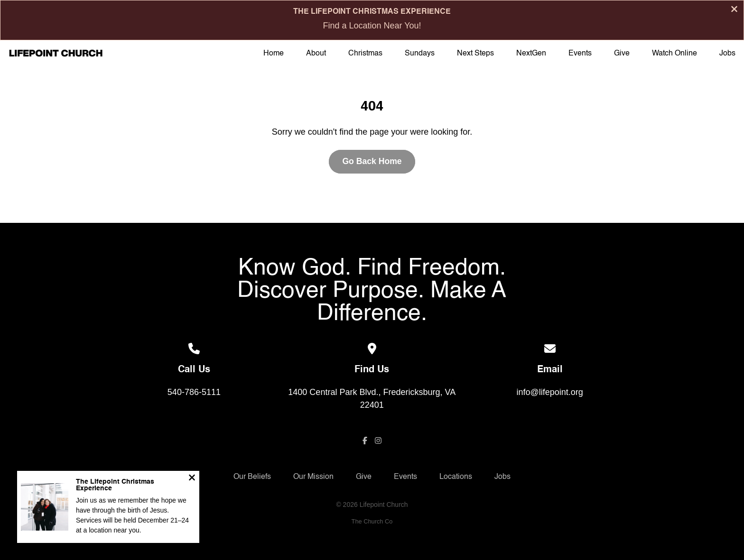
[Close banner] (734, 10)
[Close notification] (192, 479)
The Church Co (372, 521)
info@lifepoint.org (549, 392)
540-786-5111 (194, 392)
